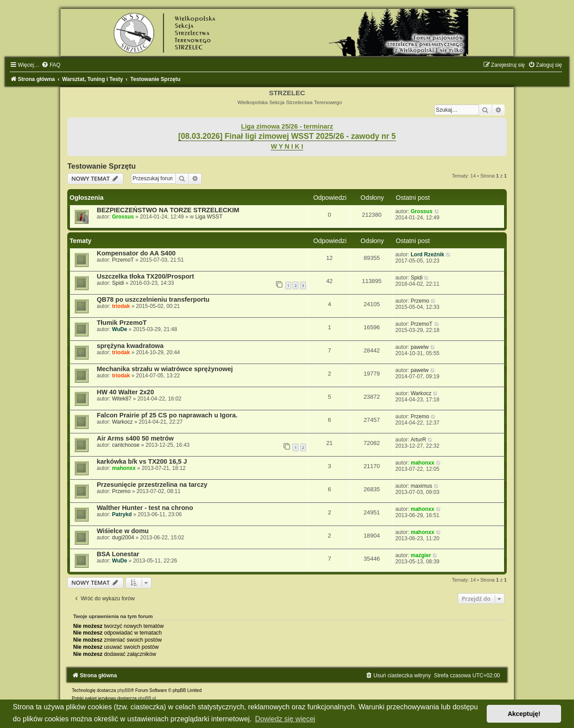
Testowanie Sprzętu (102, 166)
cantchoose (126, 445)
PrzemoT (123, 260)
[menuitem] (51, 65)
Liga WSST (209, 217)
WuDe (119, 329)
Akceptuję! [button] (524, 714)
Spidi (118, 283)
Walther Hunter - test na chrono (145, 508)
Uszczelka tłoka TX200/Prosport (145, 276)
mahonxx (124, 468)
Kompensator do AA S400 (136, 253)
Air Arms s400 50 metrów (135, 438)
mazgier (421, 555)
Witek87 (122, 399)
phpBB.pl (147, 698)
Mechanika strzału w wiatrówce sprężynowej (165, 369)
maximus (421, 486)
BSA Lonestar (118, 554)
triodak (121, 306)
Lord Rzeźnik (427, 255)
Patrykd (122, 514)
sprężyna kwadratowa (130, 346)
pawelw (419, 347)
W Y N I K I (287, 146)
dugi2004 (123, 538)
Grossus (123, 217)
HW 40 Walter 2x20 (125, 392)
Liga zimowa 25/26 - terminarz (287, 126)
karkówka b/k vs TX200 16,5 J (142, 461)
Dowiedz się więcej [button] (285, 719)
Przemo (420, 301)
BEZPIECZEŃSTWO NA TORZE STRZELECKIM (168, 210)
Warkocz (421, 393)
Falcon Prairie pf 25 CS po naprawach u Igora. (167, 415)
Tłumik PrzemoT (122, 323)
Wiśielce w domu (123, 531)
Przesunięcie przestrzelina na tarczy (152, 485)
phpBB (124, 690)
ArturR (418, 440)
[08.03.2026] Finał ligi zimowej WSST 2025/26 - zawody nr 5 (287, 136)
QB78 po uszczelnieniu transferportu (153, 299)
